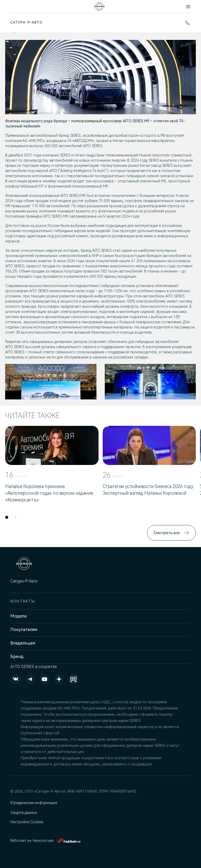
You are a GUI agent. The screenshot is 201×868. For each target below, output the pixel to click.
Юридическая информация (34, 803)
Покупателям (24, 630)
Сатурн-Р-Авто (27, 23)
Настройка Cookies (27, 822)
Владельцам (23, 643)
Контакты (188, 6)
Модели (18, 616)
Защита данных (24, 813)
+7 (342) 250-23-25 (188, 23)
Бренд (17, 657)
